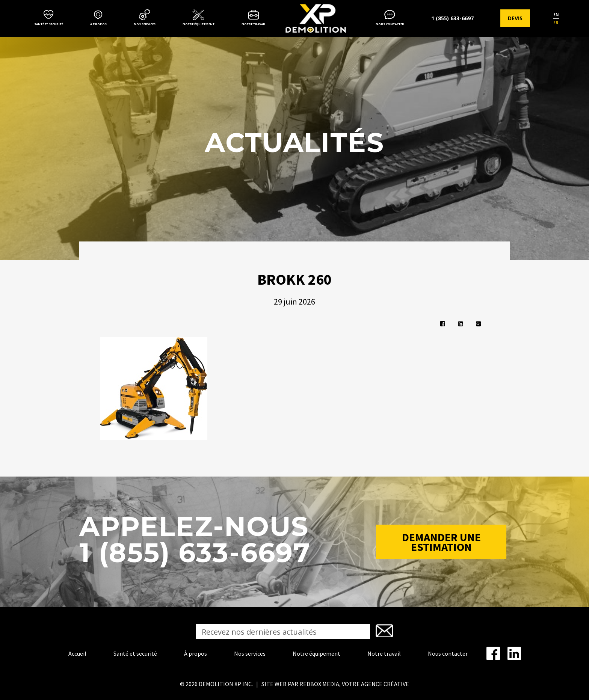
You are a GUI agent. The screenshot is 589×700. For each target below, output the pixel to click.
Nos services (145, 24)
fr (556, 23)
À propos (98, 24)
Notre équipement (199, 24)
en (556, 15)
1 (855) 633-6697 (452, 18)
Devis (515, 18)
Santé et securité (49, 24)
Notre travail (254, 24)
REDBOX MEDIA (319, 684)
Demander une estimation (441, 542)
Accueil (77, 653)
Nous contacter (390, 24)
